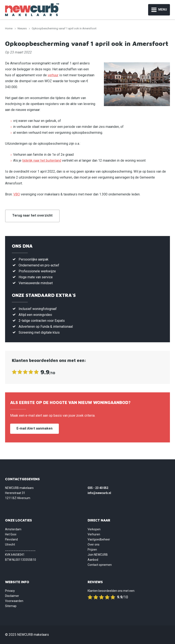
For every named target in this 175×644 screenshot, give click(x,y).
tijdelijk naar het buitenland (42, 160)
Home (9, 28)
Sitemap (11, 606)
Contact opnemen (100, 565)
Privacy (10, 591)
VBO (17, 194)
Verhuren (94, 534)
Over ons (94, 544)
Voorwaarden (14, 601)
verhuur (53, 75)
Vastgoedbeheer (99, 539)
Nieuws (22, 28)
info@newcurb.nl (99, 493)
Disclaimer (12, 596)
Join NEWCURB (98, 555)
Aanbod (93, 560)
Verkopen (94, 529)
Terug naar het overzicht (32, 215)
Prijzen (92, 550)
